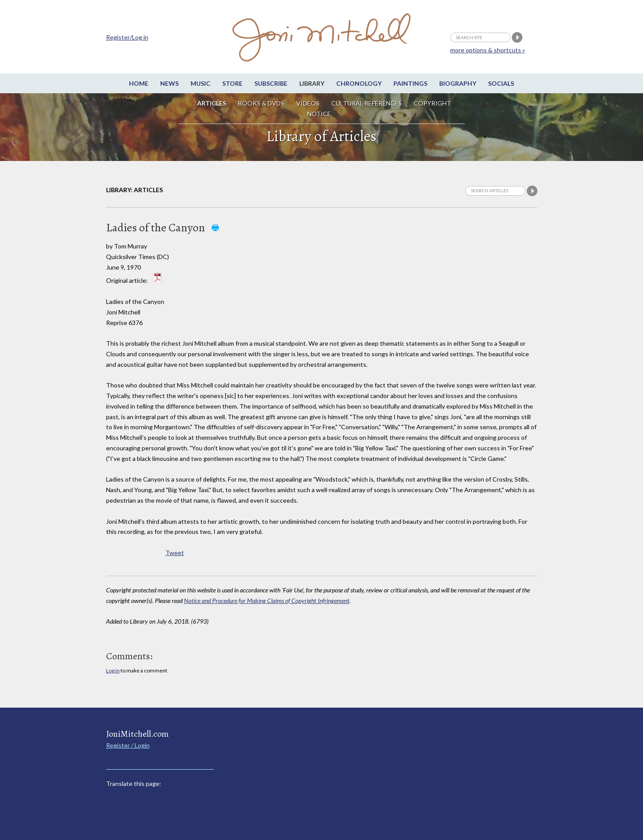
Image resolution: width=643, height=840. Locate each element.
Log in (113, 670)
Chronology (359, 83)
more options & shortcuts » (488, 50)
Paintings (410, 83)
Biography (458, 83)
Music (200, 83)
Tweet (175, 553)
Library (312, 83)
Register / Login (128, 745)
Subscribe (271, 83)
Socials (501, 83)
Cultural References (367, 103)
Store (232, 83)
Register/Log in (127, 37)
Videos (308, 103)
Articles (212, 103)
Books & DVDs (261, 103)
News (169, 83)
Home (139, 83)
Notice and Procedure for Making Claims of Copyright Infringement (267, 601)
